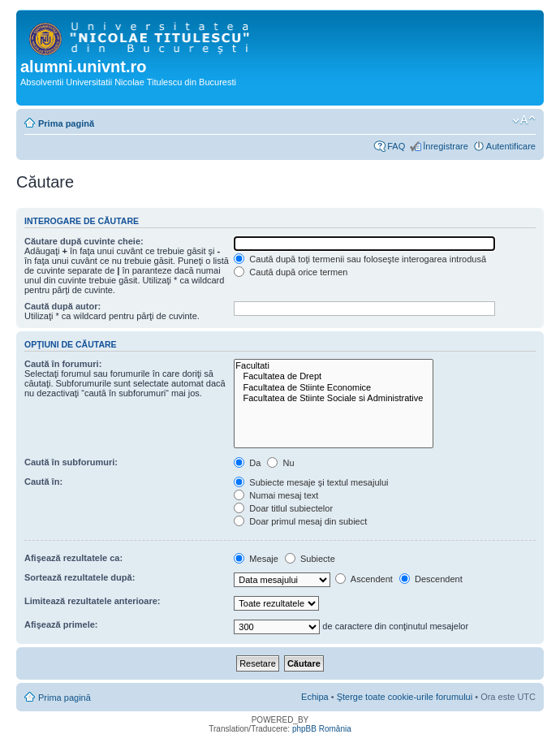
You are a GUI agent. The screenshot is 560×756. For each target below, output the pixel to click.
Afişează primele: (61, 624)
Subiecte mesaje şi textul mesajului (311, 482)
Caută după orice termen (291, 272)
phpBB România (322, 729)
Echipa (315, 697)
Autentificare (511, 146)
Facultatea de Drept (334, 376)
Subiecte (310, 559)
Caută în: (43, 482)
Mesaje (256, 559)
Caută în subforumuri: (71, 462)
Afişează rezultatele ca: (73, 558)
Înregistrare (446, 146)
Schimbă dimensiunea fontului (524, 120)
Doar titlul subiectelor (283, 508)
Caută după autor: (62, 306)
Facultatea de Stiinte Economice (334, 388)
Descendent (431, 579)
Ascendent (364, 579)
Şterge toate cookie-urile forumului (405, 697)
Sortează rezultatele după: (80, 577)
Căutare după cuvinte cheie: (84, 241)
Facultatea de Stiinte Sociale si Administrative (334, 398)
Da (247, 463)
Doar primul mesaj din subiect (300, 521)
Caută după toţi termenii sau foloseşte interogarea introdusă (360, 259)
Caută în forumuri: (63, 364)
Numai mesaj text (276, 495)
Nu (280, 463)
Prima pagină (66, 123)
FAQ (396, 146)
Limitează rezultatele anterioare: (93, 601)
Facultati (334, 366)
